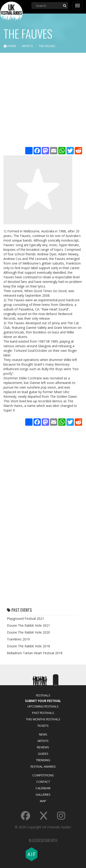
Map (43, 801)
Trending (43, 760)
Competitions (43, 775)
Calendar (43, 788)
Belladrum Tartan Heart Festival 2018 (35, 653)
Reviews (43, 747)
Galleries (43, 795)
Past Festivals (43, 713)
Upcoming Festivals (43, 706)
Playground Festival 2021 (25, 619)
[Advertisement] (43, 100)
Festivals (43, 695)
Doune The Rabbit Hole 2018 (28, 646)
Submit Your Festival (43, 701)
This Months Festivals (43, 719)
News (43, 734)
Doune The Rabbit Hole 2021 (28, 625)
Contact (43, 782)
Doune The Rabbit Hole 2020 (28, 632)
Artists (43, 741)
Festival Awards (43, 767)
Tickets (43, 726)
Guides (43, 754)
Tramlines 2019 (18, 639)
